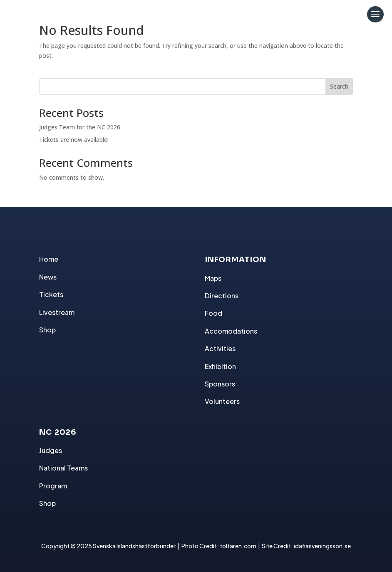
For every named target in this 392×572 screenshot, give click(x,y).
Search (339, 86)
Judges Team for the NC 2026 (80, 127)
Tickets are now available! (74, 140)
